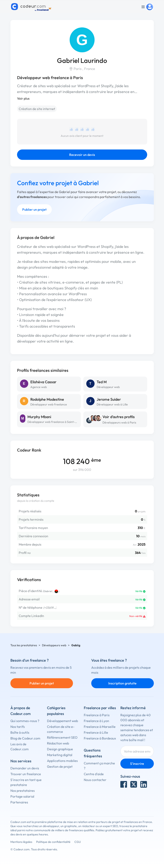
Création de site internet (37, 109)
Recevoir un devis (82, 155)
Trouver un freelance (26, 774)
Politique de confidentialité (53, 842)
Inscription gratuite (122, 683)
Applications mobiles (62, 761)
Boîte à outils (20, 732)
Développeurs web (54, 645)
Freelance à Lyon (96, 721)
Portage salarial (22, 796)
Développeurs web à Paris (119, 422)
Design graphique (60, 749)
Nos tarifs (18, 727)
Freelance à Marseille (100, 727)
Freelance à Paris (97, 715)
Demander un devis (25, 768)
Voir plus (23, 98)
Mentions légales (21, 842)
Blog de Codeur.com (25, 738)
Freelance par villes (100, 708)
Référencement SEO (62, 737)
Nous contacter (95, 780)
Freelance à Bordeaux (100, 738)
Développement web (62, 721)
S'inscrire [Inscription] (137, 764)
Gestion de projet (60, 766)
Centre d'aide (94, 774)
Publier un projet (34, 209)
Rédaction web (58, 743)
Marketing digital (60, 755)
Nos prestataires (23, 791)
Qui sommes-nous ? (25, 721)
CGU (78, 842)
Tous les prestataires (24, 645)
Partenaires (19, 802)
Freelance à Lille (96, 732)
